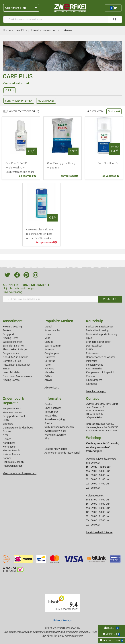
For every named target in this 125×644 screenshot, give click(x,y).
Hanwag (49, 369)
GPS (5, 435)
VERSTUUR (110, 299)
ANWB (48, 380)
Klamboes (92, 384)
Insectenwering (95, 365)
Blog (47, 438)
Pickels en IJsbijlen (13, 462)
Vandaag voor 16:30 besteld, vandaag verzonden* (102, 447)
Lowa (48, 334)
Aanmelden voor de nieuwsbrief (62, 453)
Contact (49, 404)
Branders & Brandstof (98, 342)
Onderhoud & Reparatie (13, 401)
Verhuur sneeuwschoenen (59, 427)
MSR (47, 338)
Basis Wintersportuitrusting (101, 334)
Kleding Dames (11, 380)
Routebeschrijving (55, 419)
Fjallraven (50, 357)
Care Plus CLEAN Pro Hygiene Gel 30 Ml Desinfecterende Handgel (20, 168)
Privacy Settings (62, 620)
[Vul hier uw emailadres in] (50, 299)
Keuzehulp (95, 321)
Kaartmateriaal (95, 369)
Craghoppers (52, 353)
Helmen (7, 439)
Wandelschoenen (12, 342)
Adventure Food (53, 330)
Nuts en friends (11, 454)
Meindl (48, 327)
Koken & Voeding (12, 327)
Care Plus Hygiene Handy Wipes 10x (61, 165)
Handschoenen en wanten (101, 357)
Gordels (7, 431)
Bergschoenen (11, 353)
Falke (47, 365)
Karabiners (9, 443)
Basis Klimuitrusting (97, 330)
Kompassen (9, 447)
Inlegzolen (92, 361)
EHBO (89, 349)
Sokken (7, 330)
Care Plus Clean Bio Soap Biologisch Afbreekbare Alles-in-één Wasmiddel (40, 234)
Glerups (49, 342)
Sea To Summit (53, 346)
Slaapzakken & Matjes (15, 349)
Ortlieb (48, 376)
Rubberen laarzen (13, 466)
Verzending (51, 416)
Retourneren (51, 412)
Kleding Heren (11, 338)
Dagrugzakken (94, 346)
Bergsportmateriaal (14, 416)
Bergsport (8, 334)
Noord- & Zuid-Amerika (15, 357)
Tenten (7, 369)
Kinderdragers (94, 380)
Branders (8, 424)
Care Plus (50, 361)
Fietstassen (93, 353)
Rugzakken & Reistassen (17, 365)
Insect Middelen (12, 372)
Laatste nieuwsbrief (56, 449)
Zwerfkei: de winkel (55, 431)
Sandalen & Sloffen (13, 346)
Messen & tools (11, 450)
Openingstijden (53, 408)
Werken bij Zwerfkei (55, 435)
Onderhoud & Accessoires (17, 376)
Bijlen (89, 338)
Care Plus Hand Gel (109, 163)
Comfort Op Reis (12, 361)
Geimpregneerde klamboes (18, 428)
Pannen (7, 458)
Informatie (53, 399)
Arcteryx (49, 349)
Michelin (49, 372)
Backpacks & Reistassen (100, 327)
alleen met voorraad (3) (24, 111)
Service (48, 423)
